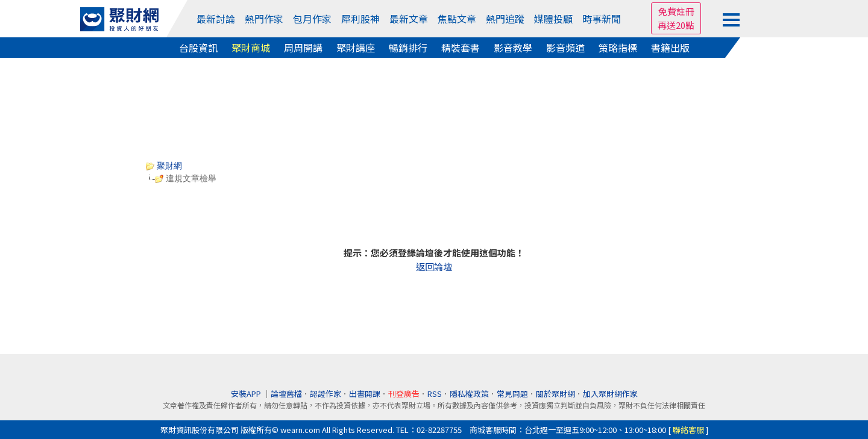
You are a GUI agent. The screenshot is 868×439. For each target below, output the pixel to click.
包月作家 (312, 19)
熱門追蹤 (505, 19)
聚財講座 (356, 48)
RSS (435, 394)
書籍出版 (670, 48)
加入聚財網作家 (610, 394)
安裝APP (247, 394)
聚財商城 (251, 48)
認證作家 (325, 394)
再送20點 (676, 25)
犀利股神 (360, 19)
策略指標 (618, 48)
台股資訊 (198, 48)
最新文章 (409, 19)
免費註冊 (676, 11)
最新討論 (216, 19)
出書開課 (365, 394)
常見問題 (512, 394)
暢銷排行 (408, 48)
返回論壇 (434, 266)
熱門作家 (264, 19)
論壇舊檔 (286, 394)
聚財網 (164, 166)
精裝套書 (461, 48)
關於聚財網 (555, 394)
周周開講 (303, 48)
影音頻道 (565, 48)
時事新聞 (602, 19)
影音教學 (513, 48)
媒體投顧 (553, 19)
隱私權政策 (469, 394)
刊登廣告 (404, 394)
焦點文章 (457, 19)
